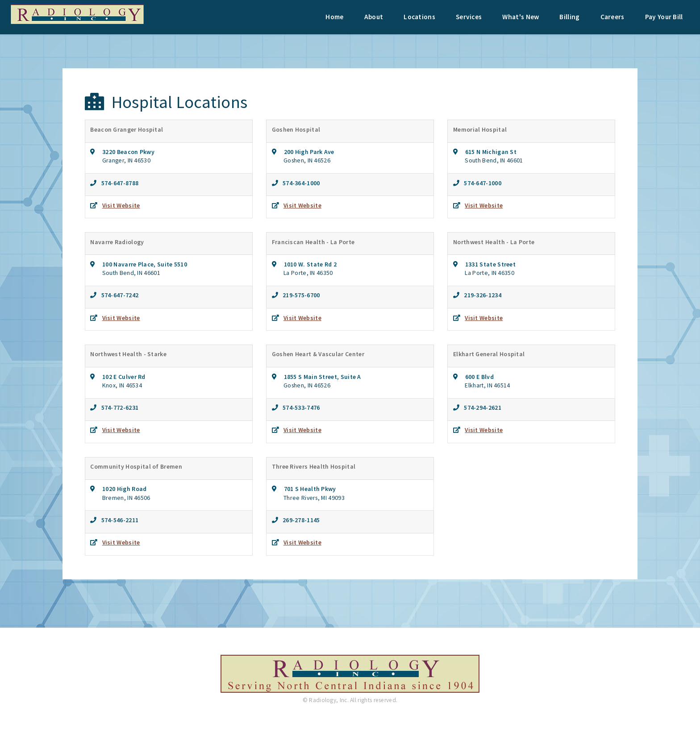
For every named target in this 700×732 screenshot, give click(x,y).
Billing (569, 17)
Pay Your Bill (664, 17)
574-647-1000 (480, 183)
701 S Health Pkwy (306, 489)
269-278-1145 (299, 520)
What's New (521, 17)
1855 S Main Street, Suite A (319, 377)
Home (334, 17)
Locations (419, 17)
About (374, 17)
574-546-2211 (118, 520)
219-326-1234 (480, 295)
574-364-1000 (299, 183)
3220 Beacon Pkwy (125, 152)
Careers (612, 17)
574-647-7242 (118, 295)
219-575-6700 (299, 295)
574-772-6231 (118, 408)
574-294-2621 (480, 408)
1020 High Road (121, 489)
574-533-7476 (299, 408)
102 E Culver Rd (120, 377)
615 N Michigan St (487, 152)
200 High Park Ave (305, 152)
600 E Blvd (476, 377)
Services (469, 17)
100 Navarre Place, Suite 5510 (141, 264)
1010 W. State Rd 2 (306, 264)
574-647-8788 (118, 183)
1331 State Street (487, 264)
